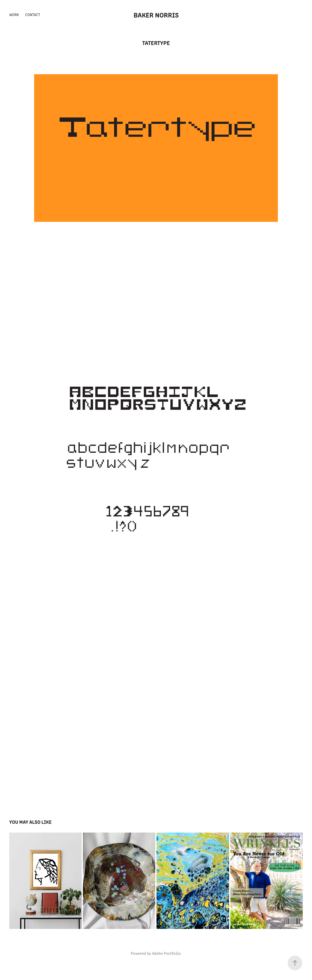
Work (14, 14)
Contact (33, 14)
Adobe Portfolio (166, 953)
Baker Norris (156, 15)
